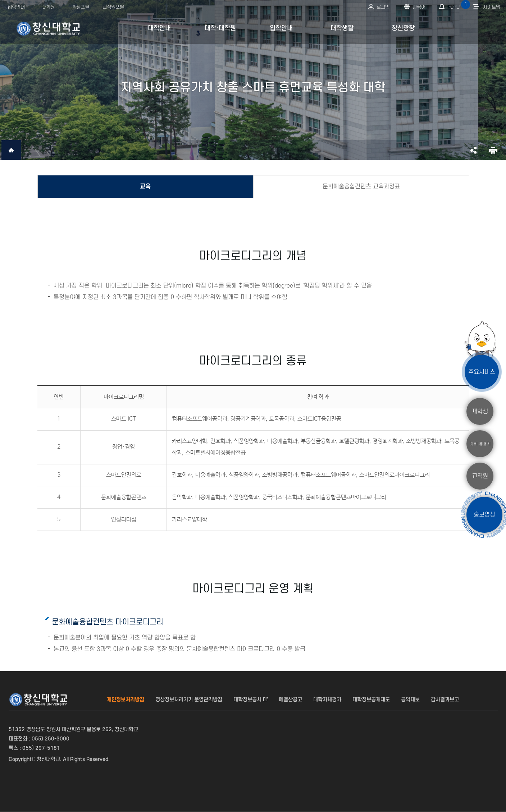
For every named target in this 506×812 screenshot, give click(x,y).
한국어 (419, 7)
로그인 (383, 7)
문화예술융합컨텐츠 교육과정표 (361, 187)
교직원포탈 (113, 7)
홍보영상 (484, 515)
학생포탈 (81, 7)
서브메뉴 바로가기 (0, 0)
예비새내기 (480, 444)
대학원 (49, 7)
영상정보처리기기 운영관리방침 (189, 700)
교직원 (480, 476)
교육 (145, 187)
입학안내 (16, 7)
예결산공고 (290, 700)
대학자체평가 (327, 700)
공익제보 (410, 700)
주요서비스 (482, 372)
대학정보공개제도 (371, 700)
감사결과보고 (445, 700)
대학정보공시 (247, 700)
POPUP (458, 5)
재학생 (480, 411)
